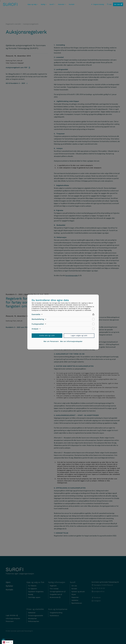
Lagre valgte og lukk (79, 336)
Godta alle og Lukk (47, 336)
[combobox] (7, 642)
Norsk (6, 642)
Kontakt (72, 4)
